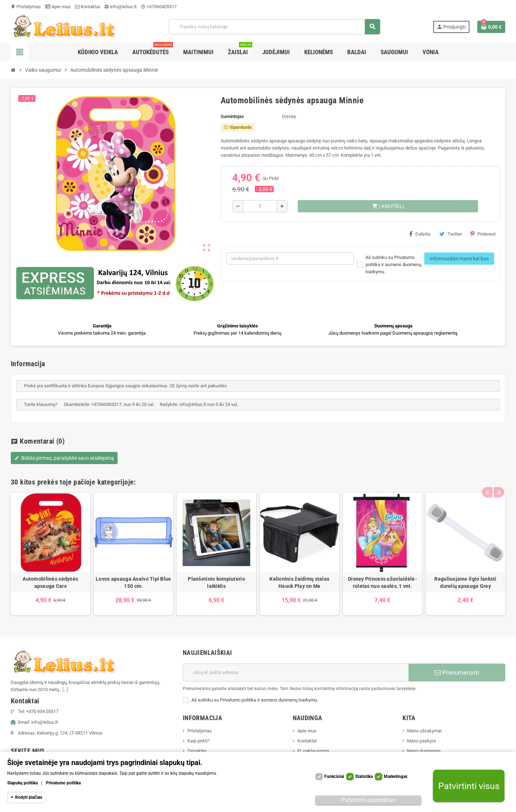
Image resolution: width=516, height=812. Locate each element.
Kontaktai (87, 7)
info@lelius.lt (120, 7)
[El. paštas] (296, 672)
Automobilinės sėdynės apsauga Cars (50, 582)
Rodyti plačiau (29, 797)
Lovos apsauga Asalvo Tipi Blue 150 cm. (133, 582)
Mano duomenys (424, 751)
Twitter (451, 234)
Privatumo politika (63, 783)
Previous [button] (487, 480)
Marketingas (396, 776)
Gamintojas (232, 116)
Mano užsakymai (424, 731)
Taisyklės (197, 751)
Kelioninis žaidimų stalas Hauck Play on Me (299, 582)
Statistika (364, 776)
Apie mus (58, 7)
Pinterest (483, 234)
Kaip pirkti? (199, 741)
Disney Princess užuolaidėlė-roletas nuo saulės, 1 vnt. (383, 582)
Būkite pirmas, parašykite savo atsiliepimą (64, 458)
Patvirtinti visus (469, 786)
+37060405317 (159, 7)
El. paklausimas (313, 751)
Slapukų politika (22, 783)
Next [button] (498, 480)
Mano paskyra (421, 741)
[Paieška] (274, 27)
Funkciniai (334, 776)
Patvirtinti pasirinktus (368, 800)
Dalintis (420, 234)
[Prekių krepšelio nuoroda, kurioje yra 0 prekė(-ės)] (491, 27)
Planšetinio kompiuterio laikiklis (216, 582)
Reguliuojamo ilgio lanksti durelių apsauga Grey (465, 582)
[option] (51, 554)
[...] (65, 690)
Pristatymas (26, 7)
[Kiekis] (260, 206)
